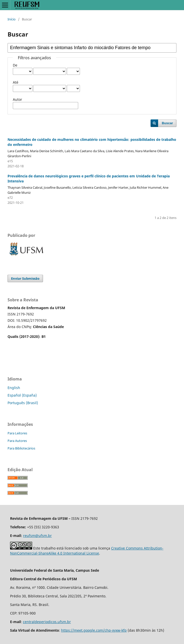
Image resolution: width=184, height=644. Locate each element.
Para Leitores (17, 433)
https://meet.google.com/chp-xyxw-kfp (94, 630)
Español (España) (22, 395)
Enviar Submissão (25, 278)
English (14, 388)
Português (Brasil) (23, 403)
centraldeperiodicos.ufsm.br (47, 622)
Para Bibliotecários (21, 448)
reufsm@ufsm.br (37, 536)
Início (12, 19)
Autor (17, 99)
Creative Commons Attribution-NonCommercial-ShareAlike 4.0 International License (87, 551)
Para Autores (17, 441)
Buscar (167, 123)
